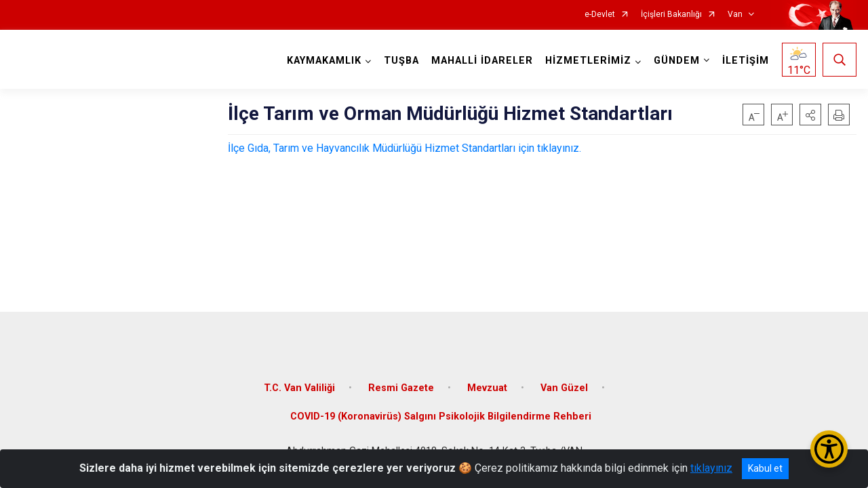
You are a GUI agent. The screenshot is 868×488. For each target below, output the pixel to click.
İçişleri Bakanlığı (671, 15)
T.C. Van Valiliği (299, 388)
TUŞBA (401, 61)
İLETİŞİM (746, 61)
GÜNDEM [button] (677, 61)
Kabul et (765, 468)
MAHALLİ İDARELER (482, 61)
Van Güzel (564, 388)
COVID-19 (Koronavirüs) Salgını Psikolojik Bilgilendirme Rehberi (441, 416)
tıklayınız (711, 468)
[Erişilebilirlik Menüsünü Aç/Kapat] (829, 449)
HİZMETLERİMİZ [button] (588, 61)
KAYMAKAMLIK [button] (324, 61)
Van (735, 15)
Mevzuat (487, 388)
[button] (810, 115)
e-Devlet (600, 15)
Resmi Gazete (401, 388)
